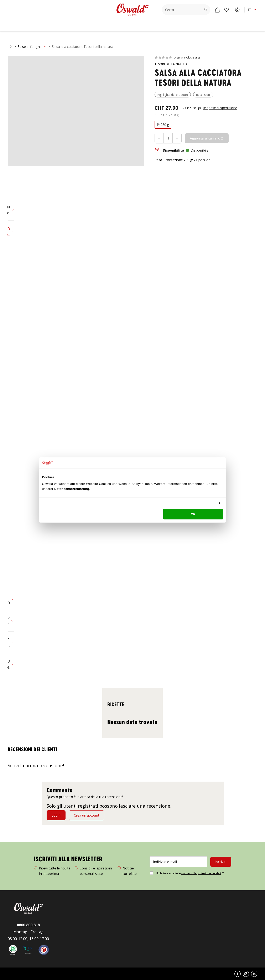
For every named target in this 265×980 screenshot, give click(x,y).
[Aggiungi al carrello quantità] (168, 138)
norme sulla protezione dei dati (201, 873)
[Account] (237, 10)
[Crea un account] (87, 815)
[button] (253, 10)
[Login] (56, 815)
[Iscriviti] (221, 862)
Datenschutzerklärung (72, 489)
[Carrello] (217, 10)
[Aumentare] (177, 138)
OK (193, 514)
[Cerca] (206, 9)
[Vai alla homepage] (132, 10)
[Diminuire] (159, 138)
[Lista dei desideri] (227, 10)
